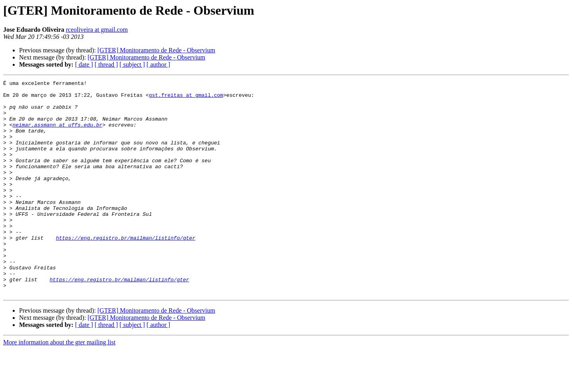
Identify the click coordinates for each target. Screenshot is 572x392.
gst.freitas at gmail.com (186, 98)
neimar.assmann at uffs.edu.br (57, 134)
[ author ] (158, 64)
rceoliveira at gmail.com (97, 30)
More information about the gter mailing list (59, 385)
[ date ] (84, 64)
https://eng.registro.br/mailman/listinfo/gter (126, 270)
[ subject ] (132, 64)
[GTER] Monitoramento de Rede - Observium (156, 50)
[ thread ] (106, 64)
